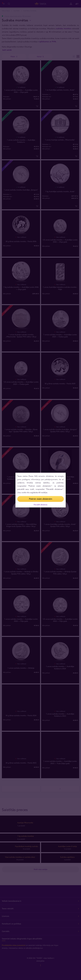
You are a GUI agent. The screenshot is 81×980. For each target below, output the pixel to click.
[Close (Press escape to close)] (76, 4)
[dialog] (41, 490)
